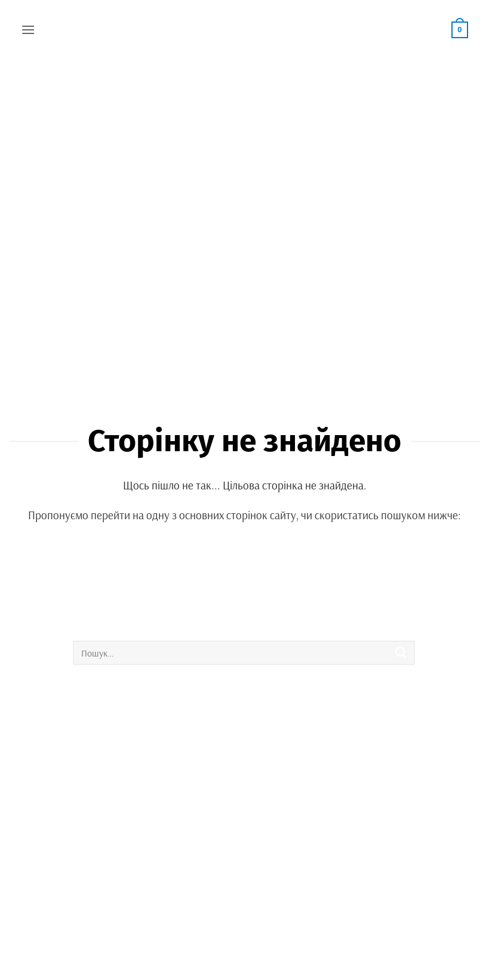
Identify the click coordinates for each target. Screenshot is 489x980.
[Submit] (401, 653)
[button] (28, 30)
